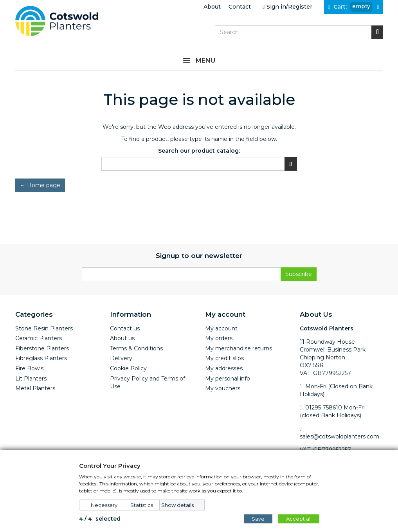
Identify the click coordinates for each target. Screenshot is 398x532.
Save (258, 519)
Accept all (299, 519)
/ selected (100, 519)
